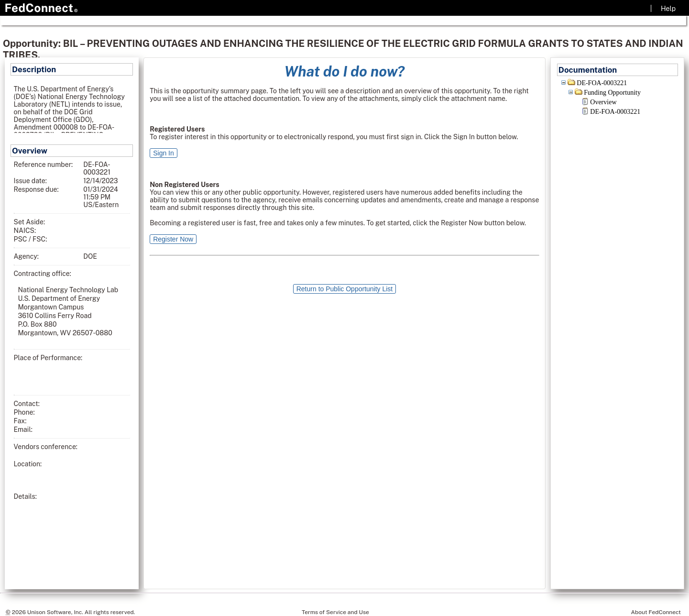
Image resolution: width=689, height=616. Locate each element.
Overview (603, 102)
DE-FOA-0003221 (602, 83)
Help (668, 9)
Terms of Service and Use (335, 612)
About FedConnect (656, 612)
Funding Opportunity (612, 93)
